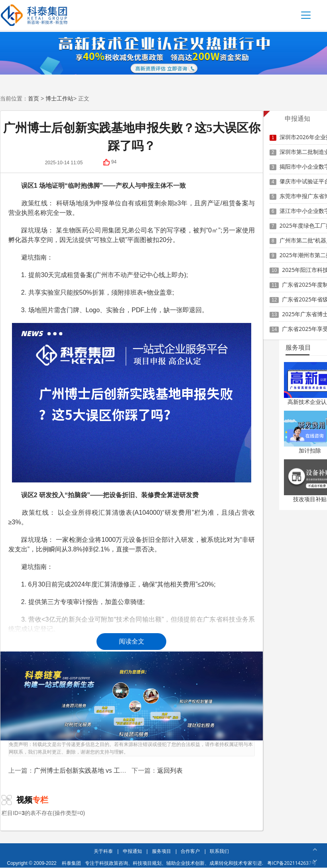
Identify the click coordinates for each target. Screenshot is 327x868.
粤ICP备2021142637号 (292, 863)
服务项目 (162, 851)
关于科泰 (103, 851)
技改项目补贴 (310, 499)
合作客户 (190, 851)
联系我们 (219, 851)
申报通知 (132, 851)
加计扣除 (310, 450)
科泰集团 (71, 863)
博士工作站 (59, 98)
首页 (33, 98)
